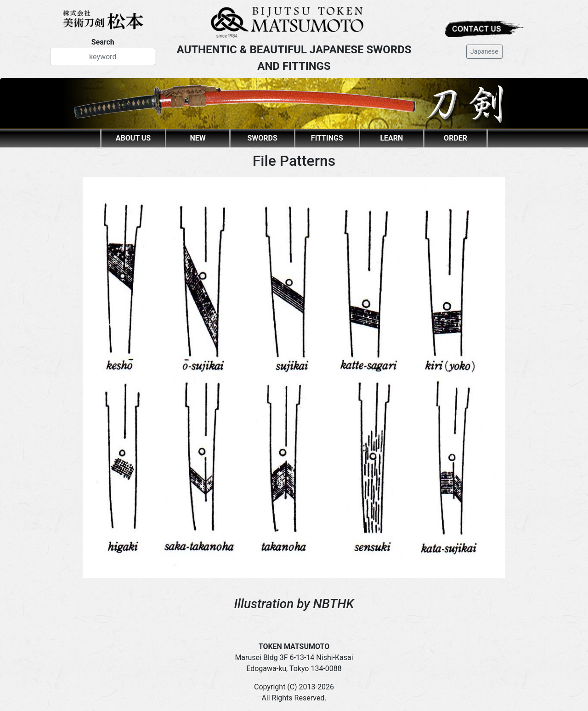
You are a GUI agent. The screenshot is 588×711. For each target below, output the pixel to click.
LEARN (391, 138)
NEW (198, 138)
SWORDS (262, 138)
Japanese (484, 51)
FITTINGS (327, 138)
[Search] (103, 56)
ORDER (455, 138)
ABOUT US (133, 138)
